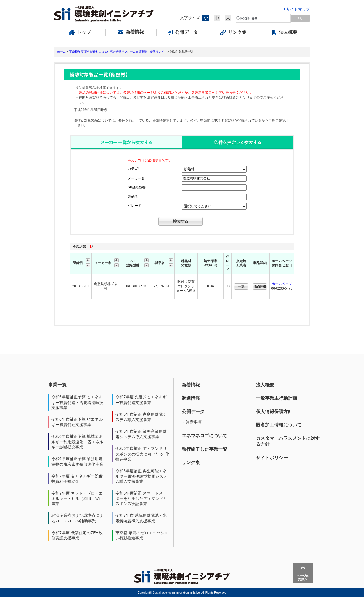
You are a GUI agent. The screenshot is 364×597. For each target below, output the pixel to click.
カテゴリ (136, 169)
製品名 (133, 196)
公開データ (193, 412)
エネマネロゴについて (204, 436)
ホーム (61, 52)
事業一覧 (57, 385)
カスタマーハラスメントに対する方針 (288, 441)
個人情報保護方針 (274, 412)
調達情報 (191, 398)
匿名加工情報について (279, 425)
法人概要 (265, 385)
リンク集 (191, 462)
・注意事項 (192, 422)
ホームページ (282, 284)
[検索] (260, 18)
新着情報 (191, 385)
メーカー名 (136, 178)
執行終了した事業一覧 (204, 449)
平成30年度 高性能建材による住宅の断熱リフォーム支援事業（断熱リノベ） (118, 52)
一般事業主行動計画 (276, 398)
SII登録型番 (137, 187)
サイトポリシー (272, 458)
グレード (135, 206)
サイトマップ (298, 9)
